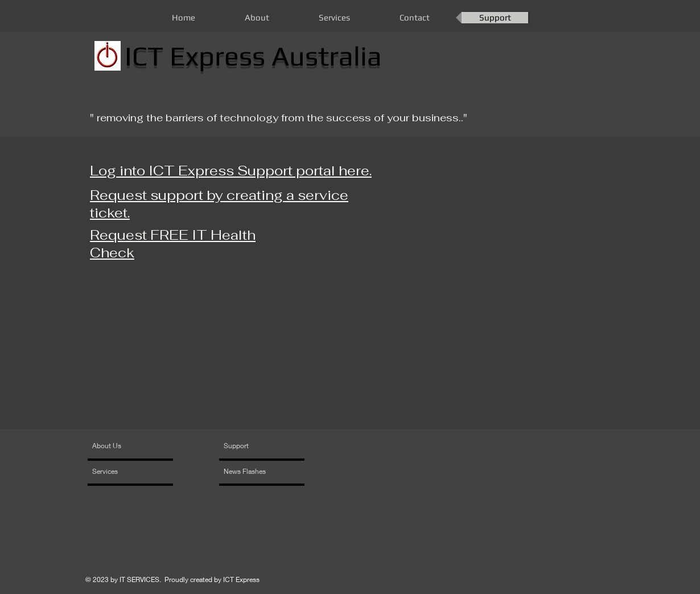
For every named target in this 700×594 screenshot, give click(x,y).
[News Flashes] (256, 472)
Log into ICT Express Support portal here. (231, 171)
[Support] (251, 446)
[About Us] (136, 446)
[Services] (125, 472)
